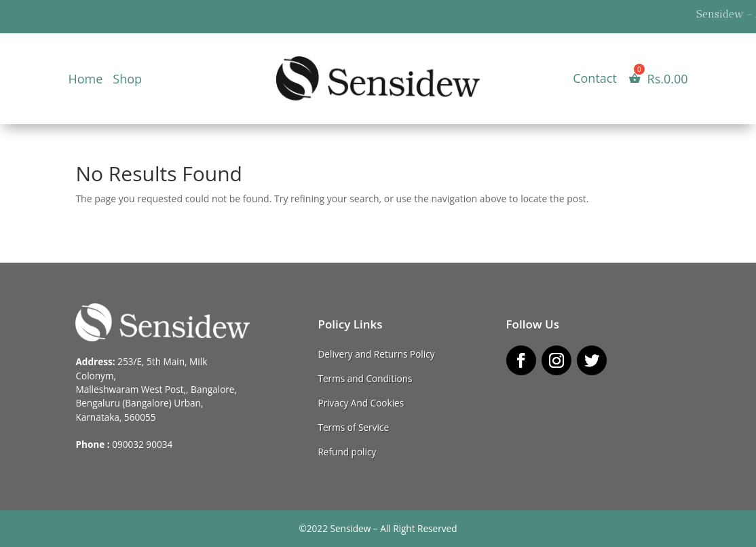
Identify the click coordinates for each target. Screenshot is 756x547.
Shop (127, 80)
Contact (595, 80)
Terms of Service (353, 427)
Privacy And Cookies (361, 403)
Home (85, 80)
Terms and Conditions (365, 378)
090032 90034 (142, 444)
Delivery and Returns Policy (376, 354)
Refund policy (347, 452)
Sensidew (350, 528)
